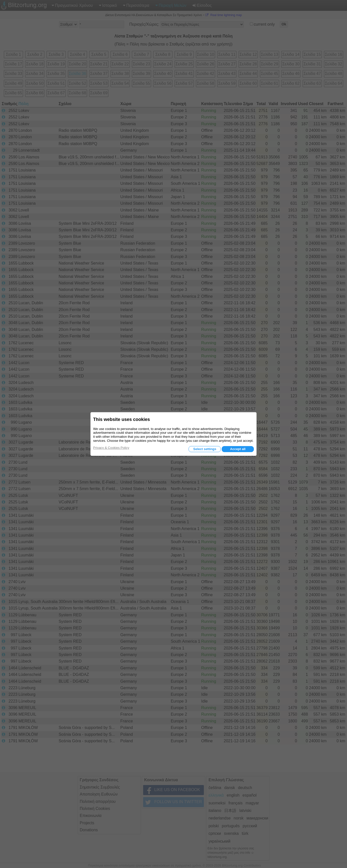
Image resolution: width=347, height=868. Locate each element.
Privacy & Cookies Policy (111, 448)
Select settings (205, 449)
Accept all (238, 449)
